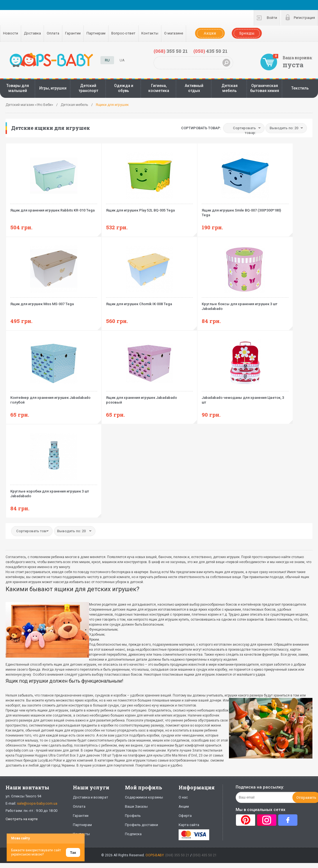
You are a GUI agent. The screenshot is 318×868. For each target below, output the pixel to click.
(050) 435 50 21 (205, 855)
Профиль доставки (141, 825)
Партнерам (96, 33)
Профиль (133, 816)
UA (122, 60)
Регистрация (304, 18)
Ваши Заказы (136, 806)
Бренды (247, 33)
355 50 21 (171, 51)
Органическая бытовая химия (265, 88)
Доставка (32, 33)
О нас (183, 797)
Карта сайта (189, 825)
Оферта (185, 816)
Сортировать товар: (201, 128)
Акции (210, 33)
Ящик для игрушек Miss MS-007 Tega (54, 302)
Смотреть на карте (22, 819)
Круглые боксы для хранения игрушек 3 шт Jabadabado (245, 304)
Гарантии (73, 33)
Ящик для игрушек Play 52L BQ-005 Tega (149, 208)
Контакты (150, 33)
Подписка (133, 834)
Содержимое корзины (144, 797)
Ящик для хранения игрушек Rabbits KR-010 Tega (54, 208)
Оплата (53, 33)
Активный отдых (194, 88)
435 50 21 (210, 51)
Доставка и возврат (91, 797)
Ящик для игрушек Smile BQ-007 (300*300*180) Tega (245, 210)
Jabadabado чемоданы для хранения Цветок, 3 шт (245, 398)
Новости (11, 33)
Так (73, 853)
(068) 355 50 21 (177, 855)
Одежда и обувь (124, 88)
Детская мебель (230, 88)
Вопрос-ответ (123, 33)
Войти (272, 18)
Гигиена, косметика (159, 88)
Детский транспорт (88, 88)
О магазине (174, 33)
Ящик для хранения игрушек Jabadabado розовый (149, 398)
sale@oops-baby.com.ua (37, 803)
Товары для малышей (18, 88)
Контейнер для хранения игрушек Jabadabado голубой (54, 398)
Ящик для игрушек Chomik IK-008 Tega (149, 302)
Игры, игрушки (53, 88)
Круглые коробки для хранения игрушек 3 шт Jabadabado (54, 491)
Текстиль (300, 88)
